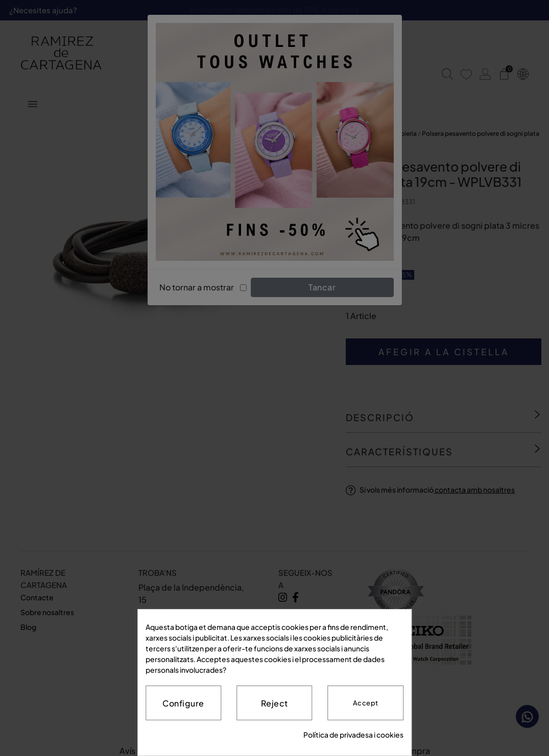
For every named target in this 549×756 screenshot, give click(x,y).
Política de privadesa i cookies (353, 735)
